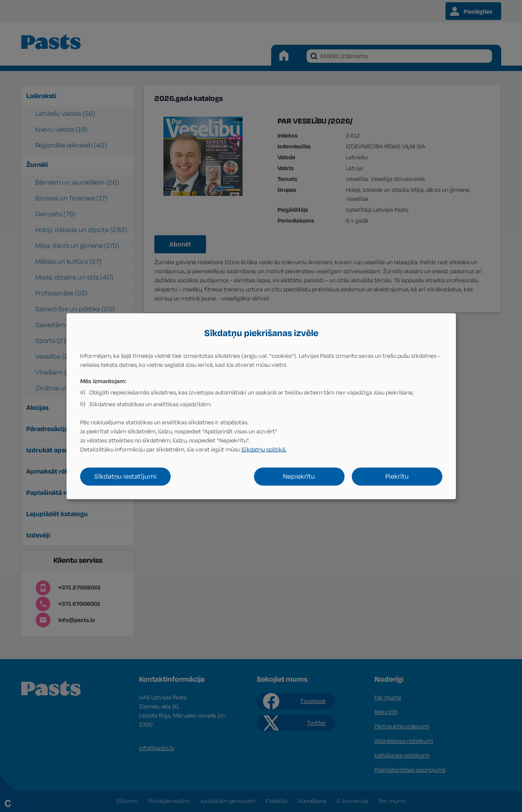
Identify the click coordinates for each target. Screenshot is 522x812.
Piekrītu (397, 476)
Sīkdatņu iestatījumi (125, 476)
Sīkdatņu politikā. (264, 449)
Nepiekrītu (299, 476)
